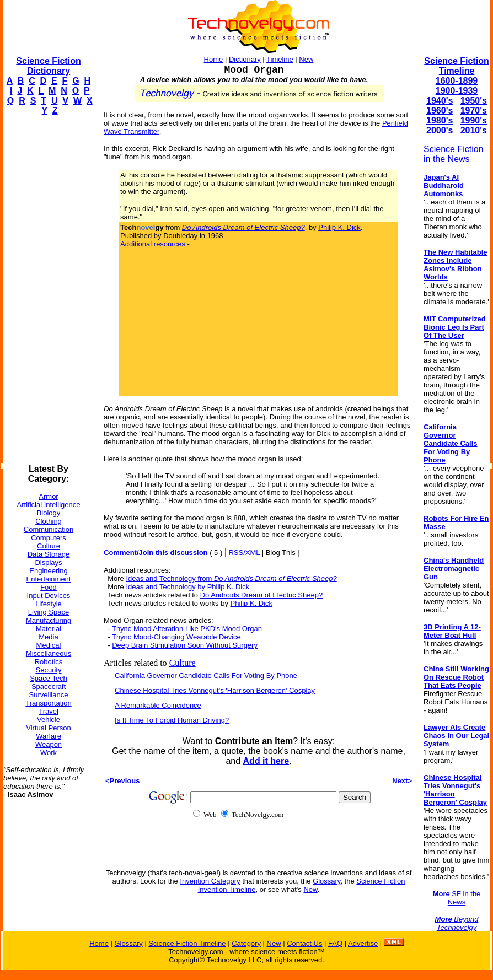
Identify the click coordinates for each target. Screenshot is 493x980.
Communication (49, 529)
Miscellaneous (49, 653)
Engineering (48, 571)
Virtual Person (48, 728)
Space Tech (49, 678)
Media (48, 637)
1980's (440, 120)
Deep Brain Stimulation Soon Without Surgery (185, 645)
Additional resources (153, 244)
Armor (48, 496)
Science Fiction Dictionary (48, 66)
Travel (49, 711)
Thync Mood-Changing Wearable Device (176, 637)
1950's (474, 101)
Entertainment (49, 579)
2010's (474, 130)
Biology (49, 513)
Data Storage (49, 554)
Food (49, 587)
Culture (49, 546)
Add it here (266, 761)
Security (49, 670)
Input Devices (49, 596)
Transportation (48, 703)
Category (246, 943)
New (306, 59)
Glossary (326, 881)
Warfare (49, 736)
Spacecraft (49, 686)
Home (214, 59)
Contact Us (304, 943)
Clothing (49, 521)
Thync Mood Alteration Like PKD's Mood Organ (187, 629)
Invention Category (210, 881)
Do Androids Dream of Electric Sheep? (262, 595)
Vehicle (49, 720)
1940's (440, 101)
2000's (440, 130)
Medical (49, 645)
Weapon (49, 744)
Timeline (280, 59)
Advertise (363, 943)
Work (49, 753)
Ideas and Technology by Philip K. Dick (187, 587)
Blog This (281, 553)
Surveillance (49, 695)
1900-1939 (457, 91)
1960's (440, 111)
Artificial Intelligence (49, 505)
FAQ (335, 943)
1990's (474, 120)
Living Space (49, 612)
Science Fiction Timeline (456, 66)
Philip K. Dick (339, 227)
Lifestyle (49, 604)
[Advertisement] (47, 290)
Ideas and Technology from (231, 578)
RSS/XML (244, 553)
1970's (474, 111)
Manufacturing (49, 620)
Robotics (49, 662)
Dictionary (245, 59)
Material (49, 629)
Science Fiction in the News (454, 154)
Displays (48, 562)
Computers (49, 538)
